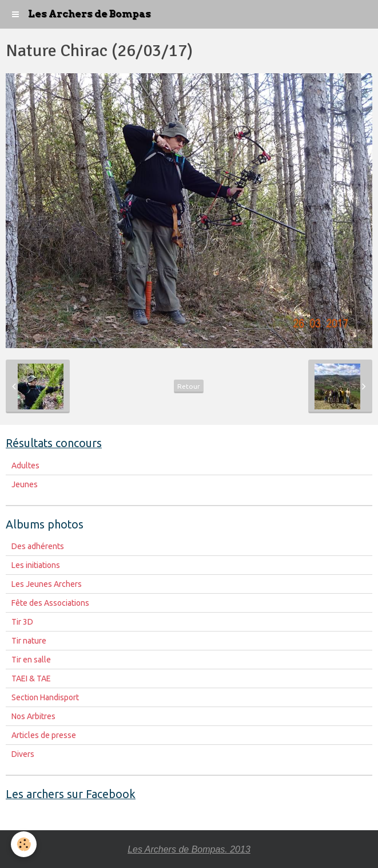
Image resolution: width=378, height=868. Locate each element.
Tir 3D (22, 622)
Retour (189, 386)
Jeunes (25, 484)
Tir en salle (31, 660)
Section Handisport (45, 697)
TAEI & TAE (31, 678)
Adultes (25, 465)
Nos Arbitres (33, 716)
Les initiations (36, 565)
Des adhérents (38, 546)
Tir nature (29, 641)
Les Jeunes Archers (47, 584)
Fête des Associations (50, 603)
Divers (23, 754)
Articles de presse (44, 735)
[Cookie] (24, 844)
